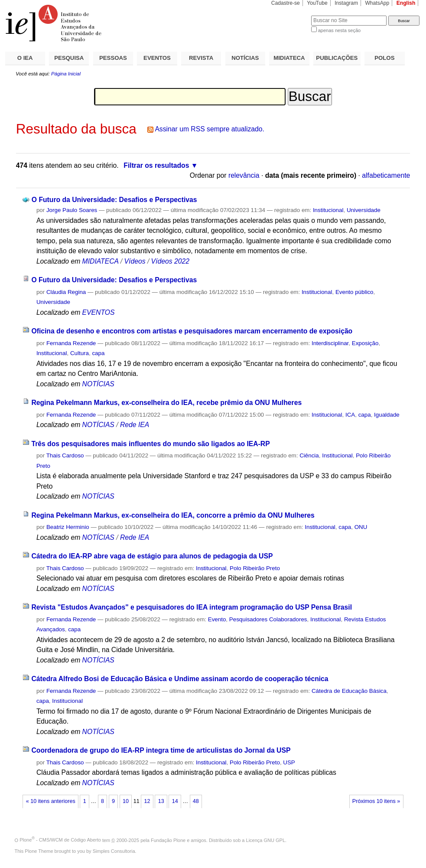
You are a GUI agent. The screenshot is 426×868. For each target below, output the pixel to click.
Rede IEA (135, 425)
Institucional (328, 210)
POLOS (384, 58)
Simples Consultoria (114, 851)
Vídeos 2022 (170, 261)
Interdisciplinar (330, 343)
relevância (244, 175)
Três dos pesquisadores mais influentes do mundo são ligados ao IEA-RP (150, 444)
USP (289, 762)
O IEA (25, 58)
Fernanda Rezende (71, 343)
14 (175, 801)
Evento (217, 619)
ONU (361, 527)
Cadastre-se (286, 3)
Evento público (354, 292)
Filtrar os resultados (156, 165)
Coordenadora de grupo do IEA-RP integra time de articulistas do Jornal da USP (161, 750)
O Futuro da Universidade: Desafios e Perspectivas (114, 200)
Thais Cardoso (65, 455)
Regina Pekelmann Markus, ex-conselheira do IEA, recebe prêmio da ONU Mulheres (166, 403)
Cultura (80, 353)
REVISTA (201, 58)
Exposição (365, 343)
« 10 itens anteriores (51, 801)
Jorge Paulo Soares (72, 210)
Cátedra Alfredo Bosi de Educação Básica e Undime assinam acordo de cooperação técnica (180, 679)
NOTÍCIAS (245, 58)
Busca (290, 15)
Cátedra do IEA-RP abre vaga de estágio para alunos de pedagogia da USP (152, 556)
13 (161, 801)
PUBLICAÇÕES (337, 58)
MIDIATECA (289, 58)
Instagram (346, 3)
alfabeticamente (386, 175)
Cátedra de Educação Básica (349, 691)
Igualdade (387, 415)
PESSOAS (113, 58)
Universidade (364, 210)
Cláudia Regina (66, 292)
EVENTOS (157, 58)
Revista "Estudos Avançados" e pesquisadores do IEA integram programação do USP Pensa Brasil (192, 607)
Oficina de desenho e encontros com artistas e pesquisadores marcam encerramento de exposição (192, 331)
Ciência (309, 455)
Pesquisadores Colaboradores (268, 619)
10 (126, 801)
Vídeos (135, 261)
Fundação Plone (168, 840)
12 (147, 801)
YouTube (317, 3)
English (406, 3)
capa (98, 353)
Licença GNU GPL (266, 840)
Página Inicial (66, 74)
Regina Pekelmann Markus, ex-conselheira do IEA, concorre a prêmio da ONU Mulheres (173, 515)
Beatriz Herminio (68, 527)
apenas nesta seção (339, 30)
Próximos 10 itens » (376, 801)
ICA (350, 415)
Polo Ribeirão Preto (255, 568)
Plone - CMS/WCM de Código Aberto (60, 840)
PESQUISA (69, 58)
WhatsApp (377, 3)
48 (196, 801)
